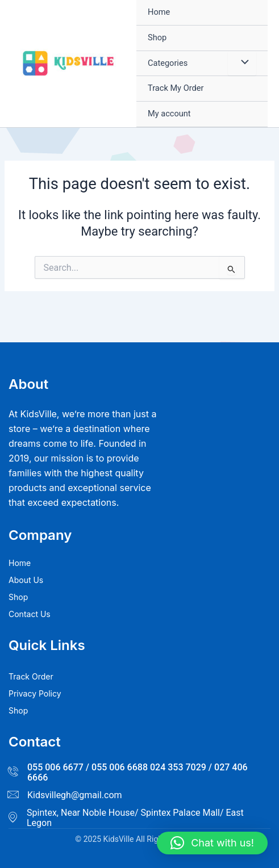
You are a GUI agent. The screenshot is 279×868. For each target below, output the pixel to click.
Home (159, 12)
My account (169, 114)
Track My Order (176, 88)
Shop (157, 37)
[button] (212, 843)
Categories (168, 63)
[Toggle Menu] (242, 64)
